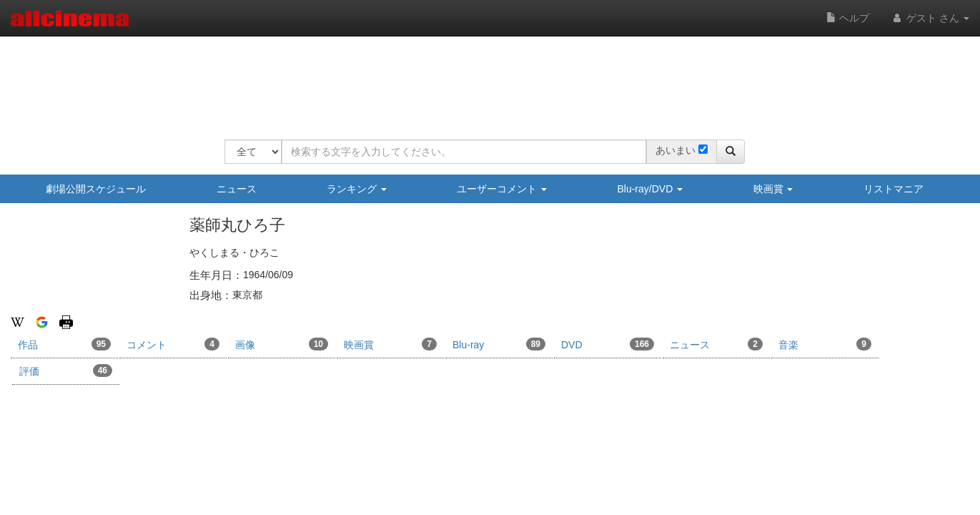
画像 (282, 344)
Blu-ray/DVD (650, 189)
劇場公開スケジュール (96, 189)
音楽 (825, 344)
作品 (64, 344)
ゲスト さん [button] (930, 18)
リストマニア (894, 189)
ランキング (357, 189)
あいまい (675, 150)
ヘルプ (848, 18)
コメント (173, 344)
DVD (608, 344)
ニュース (237, 189)
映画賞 (773, 189)
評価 (66, 371)
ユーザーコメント (502, 189)
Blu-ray (499, 344)
